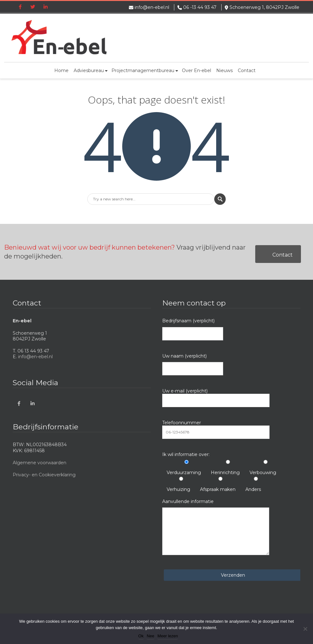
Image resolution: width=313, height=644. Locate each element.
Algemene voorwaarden (40, 463)
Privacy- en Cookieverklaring (44, 475)
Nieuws (224, 70)
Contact (247, 70)
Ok (141, 636)
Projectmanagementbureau (145, 70)
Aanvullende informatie (216, 527)
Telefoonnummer (216, 429)
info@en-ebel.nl (152, 7)
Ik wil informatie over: (186, 454)
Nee (150, 636)
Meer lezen (168, 636)
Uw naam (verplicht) (193, 364)
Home (61, 70)
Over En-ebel (196, 70)
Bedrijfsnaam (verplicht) (193, 329)
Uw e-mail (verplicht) (216, 398)
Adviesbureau (91, 70)
